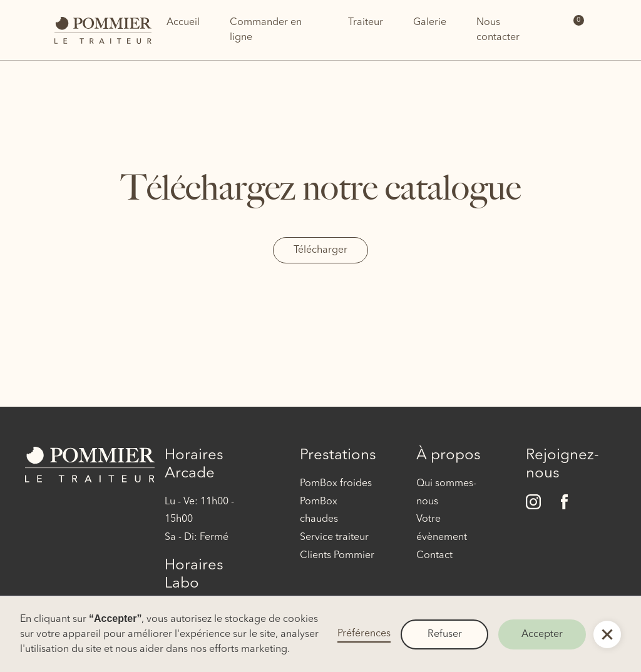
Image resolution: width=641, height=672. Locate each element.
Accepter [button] (542, 634)
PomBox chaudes (319, 511)
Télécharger (320, 250)
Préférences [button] (364, 634)
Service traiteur (334, 537)
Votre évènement (442, 528)
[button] (607, 634)
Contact (434, 556)
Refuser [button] (445, 634)
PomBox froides (336, 484)
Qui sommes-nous (446, 493)
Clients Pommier (337, 556)
